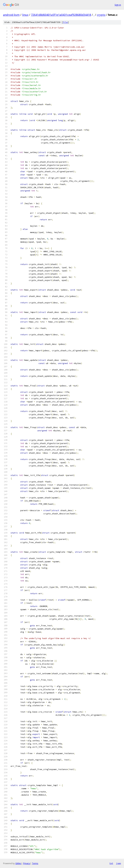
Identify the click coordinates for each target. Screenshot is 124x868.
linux (25, 15)
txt (111, 863)
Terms (35, 863)
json (119, 863)
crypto (101, 15)
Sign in (118, 5)
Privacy (27, 863)
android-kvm (11, 15)
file (65, 22)
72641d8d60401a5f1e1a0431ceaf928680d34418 (61, 15)
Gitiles (18, 863)
